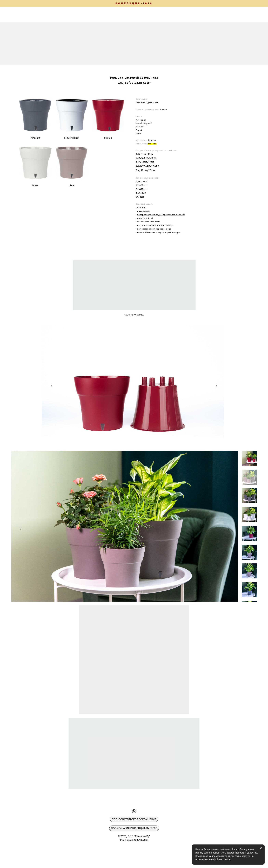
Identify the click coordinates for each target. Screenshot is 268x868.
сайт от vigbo (18, 860)
